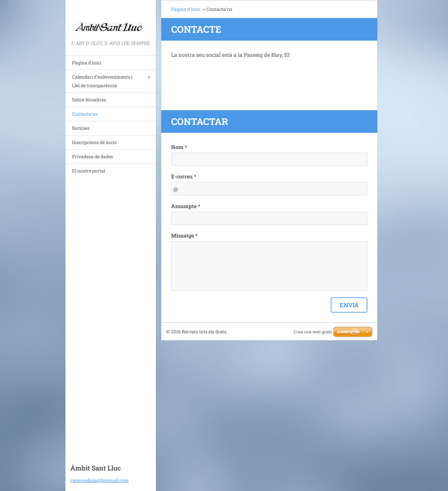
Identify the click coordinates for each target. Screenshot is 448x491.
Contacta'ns (85, 114)
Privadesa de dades (93, 156)
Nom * (179, 147)
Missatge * (184, 235)
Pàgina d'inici (87, 63)
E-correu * (184, 176)
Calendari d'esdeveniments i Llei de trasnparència (102, 81)
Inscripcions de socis (94, 142)
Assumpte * (186, 206)
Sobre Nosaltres (89, 100)
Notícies (81, 128)
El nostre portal (89, 171)
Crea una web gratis (313, 332)
